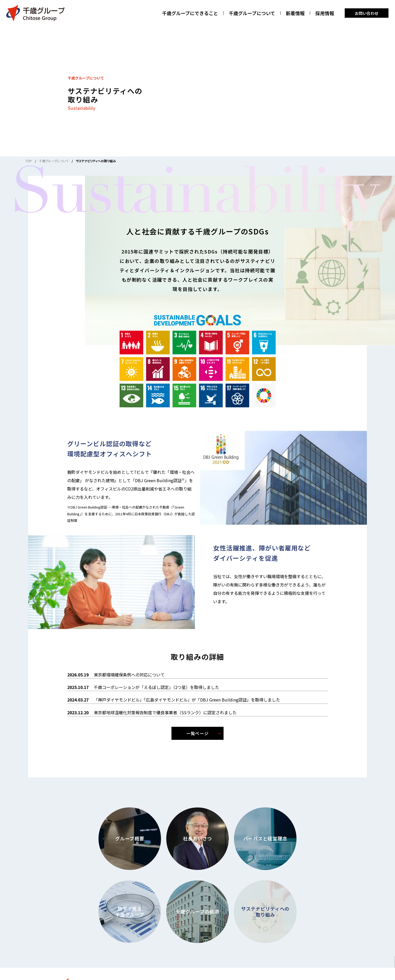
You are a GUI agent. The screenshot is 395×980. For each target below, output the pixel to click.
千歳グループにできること (190, 13)
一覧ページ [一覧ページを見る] (197, 733)
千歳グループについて (252, 13)
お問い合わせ (367, 13)
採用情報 (325, 13)
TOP (29, 161)
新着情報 (295, 13)
